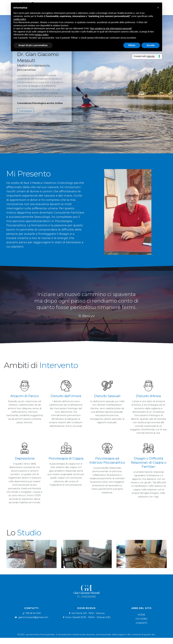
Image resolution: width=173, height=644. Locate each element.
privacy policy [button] (42, 35)
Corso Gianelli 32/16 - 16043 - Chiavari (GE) (88, 617)
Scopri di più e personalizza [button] (33, 45)
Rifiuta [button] (132, 45)
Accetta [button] (151, 45)
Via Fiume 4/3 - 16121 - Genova (88, 613)
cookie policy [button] (20, 19)
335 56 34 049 (33, 613)
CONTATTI (142, 623)
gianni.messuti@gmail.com (33, 617)
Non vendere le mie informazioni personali (111, 28)
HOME (141, 615)
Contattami (26, 111)
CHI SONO (141, 619)
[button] (158, 8)
